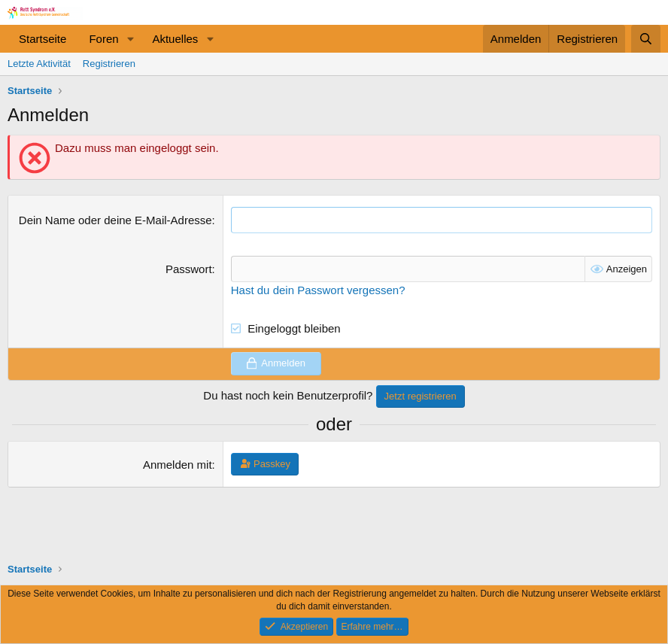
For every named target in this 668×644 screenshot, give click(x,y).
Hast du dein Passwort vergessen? (318, 290)
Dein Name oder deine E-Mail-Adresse (115, 220)
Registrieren (109, 64)
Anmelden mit (178, 465)
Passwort (189, 269)
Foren (103, 39)
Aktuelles (175, 39)
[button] (130, 39)
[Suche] (646, 39)
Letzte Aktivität (39, 64)
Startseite (43, 39)
